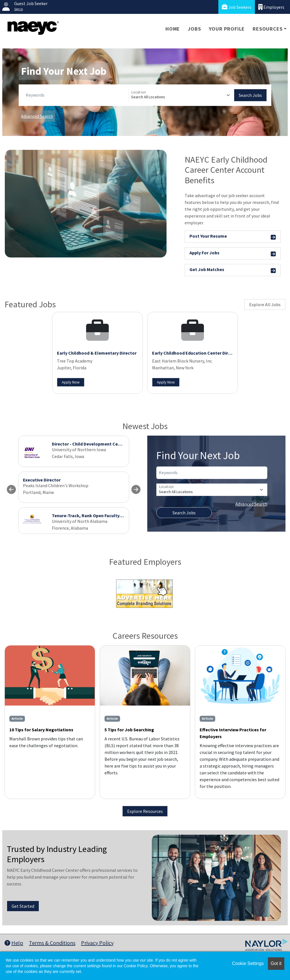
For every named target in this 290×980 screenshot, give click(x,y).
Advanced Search (37, 116)
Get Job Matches (233, 270)
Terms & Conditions (52, 943)
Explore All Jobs (265, 304)
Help (14, 943)
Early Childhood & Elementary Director (97, 353)
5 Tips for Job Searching (129, 730)
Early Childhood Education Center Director (196, 353)
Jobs (194, 29)
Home (173, 29)
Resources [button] (267, 29)
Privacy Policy (97, 943)
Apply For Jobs (233, 254)
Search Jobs (250, 95)
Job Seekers (237, 7)
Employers (271, 7)
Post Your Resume (233, 237)
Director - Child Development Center (89, 444)
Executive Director (42, 480)
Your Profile (227, 29)
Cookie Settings (248, 963)
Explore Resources (145, 811)
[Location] (181, 95)
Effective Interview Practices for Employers (233, 733)
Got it (276, 963)
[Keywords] (76, 95)
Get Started (23, 906)
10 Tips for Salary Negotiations (41, 730)
